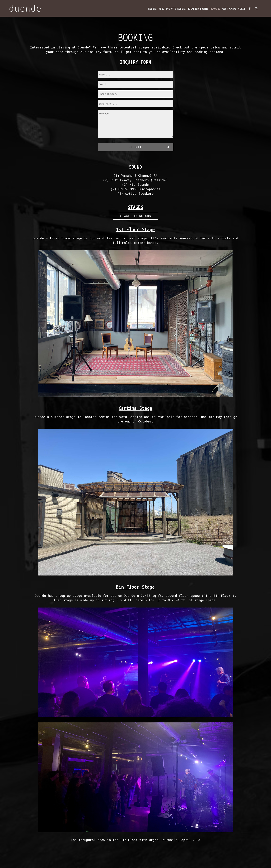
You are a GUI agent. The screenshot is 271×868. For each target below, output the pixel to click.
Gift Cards (229, 9)
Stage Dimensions (135, 216)
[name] (135, 75)
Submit (135, 147)
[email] (135, 84)
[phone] (135, 94)
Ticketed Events (198, 9)
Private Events (176, 9)
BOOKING (215, 9)
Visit (242, 9)
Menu (161, 9)
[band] (135, 104)
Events (152, 9)
